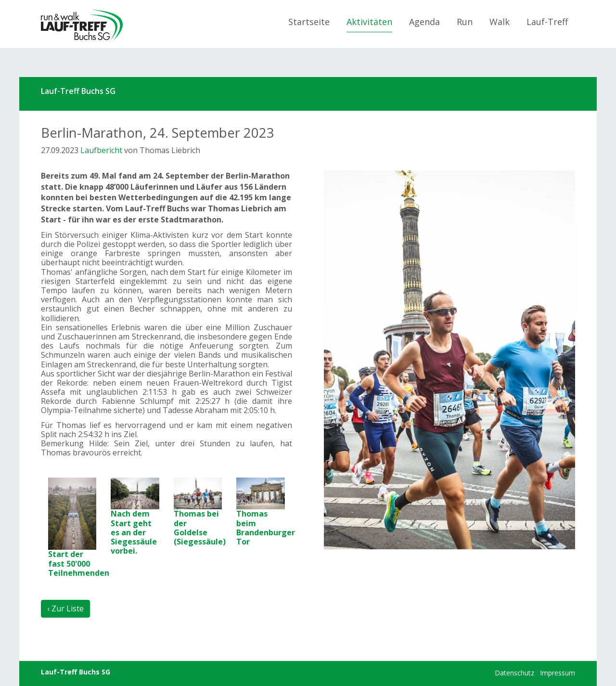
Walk (500, 22)
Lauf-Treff (547, 22)
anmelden (481, 673)
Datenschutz (514, 673)
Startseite (309, 22)
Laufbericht (101, 150)
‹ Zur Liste (65, 608)
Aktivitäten (369, 22)
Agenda (424, 22)
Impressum (558, 673)
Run (465, 22)
